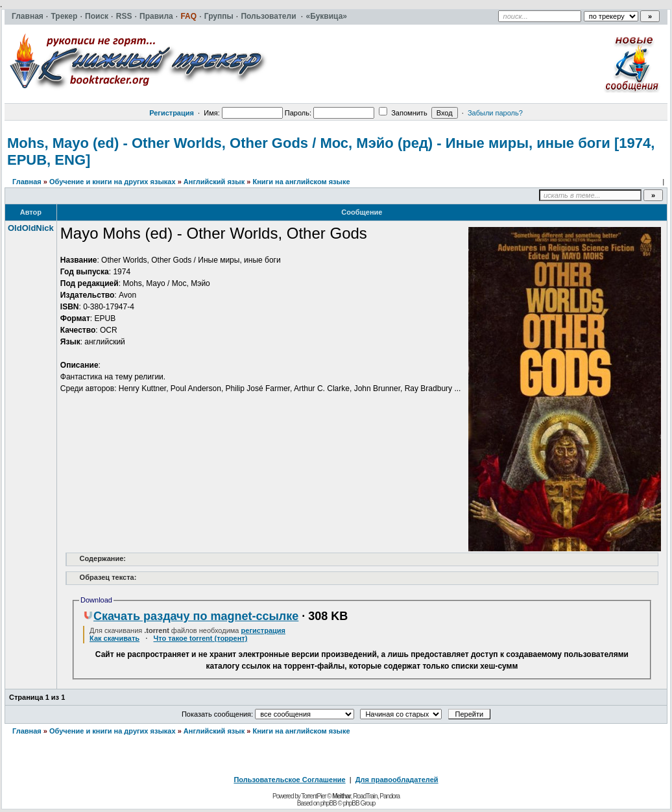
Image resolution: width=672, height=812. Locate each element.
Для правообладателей (397, 780)
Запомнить (403, 113)
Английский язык (214, 182)
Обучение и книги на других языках (113, 182)
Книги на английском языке (301, 182)
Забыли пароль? (495, 113)
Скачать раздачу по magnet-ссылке (191, 616)
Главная (27, 182)
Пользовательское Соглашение (289, 780)
